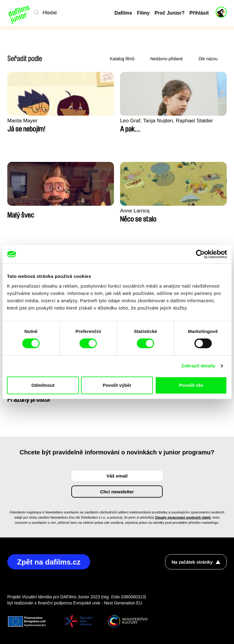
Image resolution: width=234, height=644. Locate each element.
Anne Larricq (135, 211)
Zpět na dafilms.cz (49, 562)
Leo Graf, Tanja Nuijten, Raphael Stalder (167, 121)
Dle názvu (208, 59)
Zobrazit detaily (198, 366)
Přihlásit (199, 13)
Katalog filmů (122, 59)
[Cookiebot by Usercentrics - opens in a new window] (200, 254)
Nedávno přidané (167, 59)
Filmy (143, 13)
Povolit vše (191, 385)
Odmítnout (43, 385)
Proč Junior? (170, 13)
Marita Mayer (22, 121)
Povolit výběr (117, 385)
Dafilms (123, 13)
